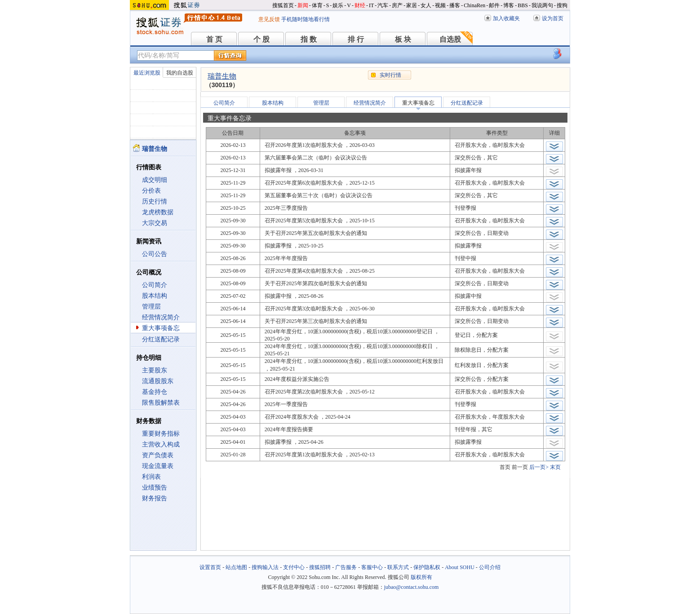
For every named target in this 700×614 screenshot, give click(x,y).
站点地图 (236, 567)
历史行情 (155, 201)
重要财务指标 (161, 434)
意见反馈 (269, 19)
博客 (509, 5)
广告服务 (346, 567)
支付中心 (294, 567)
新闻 (303, 5)
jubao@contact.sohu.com (412, 587)
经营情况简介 (161, 317)
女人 (426, 5)
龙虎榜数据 (158, 212)
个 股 (261, 39)
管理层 (151, 307)
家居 (412, 5)
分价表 (151, 191)
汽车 (383, 5)
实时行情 (390, 75)
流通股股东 (158, 381)
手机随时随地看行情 (306, 19)
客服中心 (372, 567)
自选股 (450, 39)
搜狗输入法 (265, 567)
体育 (317, 5)
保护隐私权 (427, 567)
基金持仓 (155, 392)
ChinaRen (474, 5)
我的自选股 (180, 73)
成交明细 (155, 180)
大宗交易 (155, 223)
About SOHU (460, 567)
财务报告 (155, 498)
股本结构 (155, 296)
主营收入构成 (161, 444)
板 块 (403, 39)
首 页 (214, 39)
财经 (360, 5)
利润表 (151, 477)
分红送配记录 (161, 339)
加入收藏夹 (506, 18)
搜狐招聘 (320, 567)
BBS (523, 5)
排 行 (356, 39)
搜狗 (562, 5)
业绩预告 (155, 488)
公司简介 (155, 285)
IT (371, 5)
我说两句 (542, 5)
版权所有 (421, 577)
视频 (440, 5)
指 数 (309, 39)
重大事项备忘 (161, 328)
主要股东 (155, 370)
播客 (455, 5)
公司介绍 (490, 567)
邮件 (494, 5)
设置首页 (210, 567)
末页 (555, 467)
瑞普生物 (222, 76)
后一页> (539, 467)
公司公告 (155, 254)
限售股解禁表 (161, 403)
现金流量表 (158, 466)
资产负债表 (158, 455)
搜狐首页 (283, 5)
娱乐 (338, 5)
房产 (397, 5)
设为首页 (553, 18)
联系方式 (398, 567)
